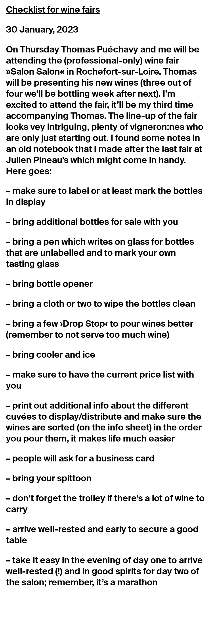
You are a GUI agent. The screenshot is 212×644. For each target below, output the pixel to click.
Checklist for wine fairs (53, 10)
